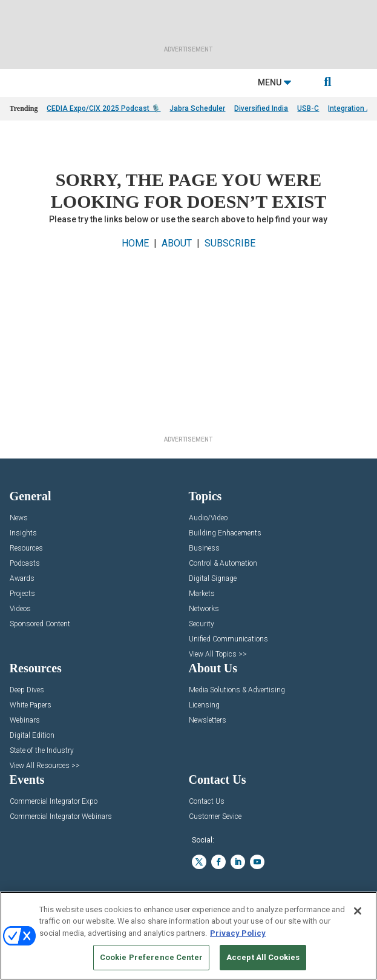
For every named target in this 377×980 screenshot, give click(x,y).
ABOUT (177, 243)
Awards (22, 579)
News (19, 518)
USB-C (308, 108)
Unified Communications (228, 639)
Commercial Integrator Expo (54, 802)
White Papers (31, 705)
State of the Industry (42, 751)
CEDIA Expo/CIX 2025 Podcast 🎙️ (103, 108)
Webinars (25, 720)
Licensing (204, 705)
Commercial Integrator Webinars (61, 817)
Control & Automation (223, 564)
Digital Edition (32, 736)
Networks (204, 609)
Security (202, 624)
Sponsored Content (40, 624)
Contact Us (207, 802)
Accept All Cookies (263, 957)
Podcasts (25, 564)
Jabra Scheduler (197, 108)
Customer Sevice (215, 817)
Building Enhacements (225, 533)
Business (204, 548)
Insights (23, 533)
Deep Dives (27, 690)
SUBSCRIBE (230, 243)
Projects (22, 594)
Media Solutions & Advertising (237, 690)
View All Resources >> (45, 766)
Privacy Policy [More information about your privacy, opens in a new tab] (238, 933)
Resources (26, 548)
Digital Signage (213, 579)
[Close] (358, 911)
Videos (20, 609)
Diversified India (261, 108)
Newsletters (208, 720)
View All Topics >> (218, 654)
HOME (135, 243)
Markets (202, 594)
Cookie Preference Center (151, 957)
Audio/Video (208, 518)
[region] (189, 936)
